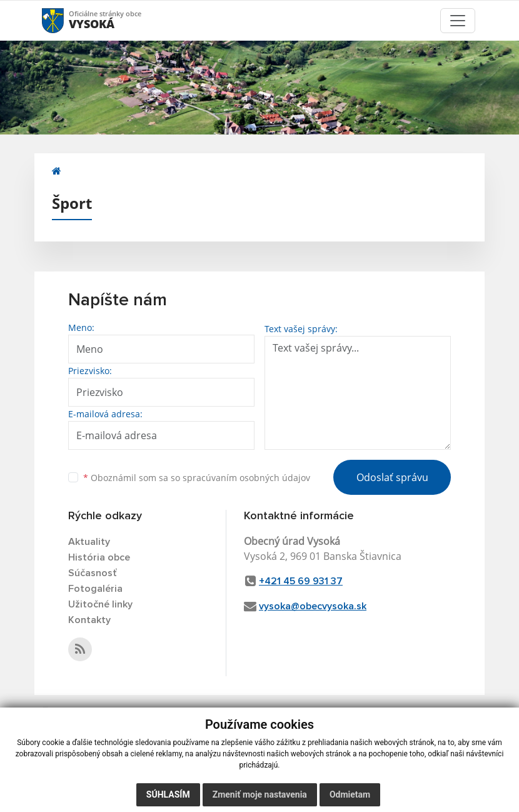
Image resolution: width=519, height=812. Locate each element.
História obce (99, 557)
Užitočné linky (100, 604)
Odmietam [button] (350, 794)
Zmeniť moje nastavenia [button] (260, 794)
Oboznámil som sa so (197, 478)
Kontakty (89, 620)
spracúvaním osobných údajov (246, 478)
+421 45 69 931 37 (301, 581)
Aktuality (89, 542)
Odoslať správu (392, 477)
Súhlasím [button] (168, 794)
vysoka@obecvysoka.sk (313, 606)
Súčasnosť (93, 573)
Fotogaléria (95, 589)
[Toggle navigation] (458, 21)
